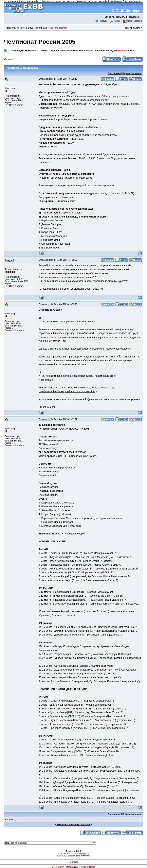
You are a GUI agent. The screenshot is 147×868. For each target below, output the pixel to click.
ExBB (79, 851)
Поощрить (10, 105)
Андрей (9, 260)
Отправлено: (45, 79)
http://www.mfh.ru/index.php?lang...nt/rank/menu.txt (66, 333)
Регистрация (41, 28)
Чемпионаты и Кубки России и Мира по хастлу (51, 51)
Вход (30, 28)
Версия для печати (132, 73)
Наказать (19, 105)
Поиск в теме (114, 73)
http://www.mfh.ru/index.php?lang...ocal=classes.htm (67, 391)
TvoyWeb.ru (84, 853)
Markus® (87, 856)
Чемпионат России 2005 (40, 42)
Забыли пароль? (133, 28)
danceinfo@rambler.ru (90, 127)
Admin (131, 51)
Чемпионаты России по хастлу (96, 51)
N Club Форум (125, 11)
